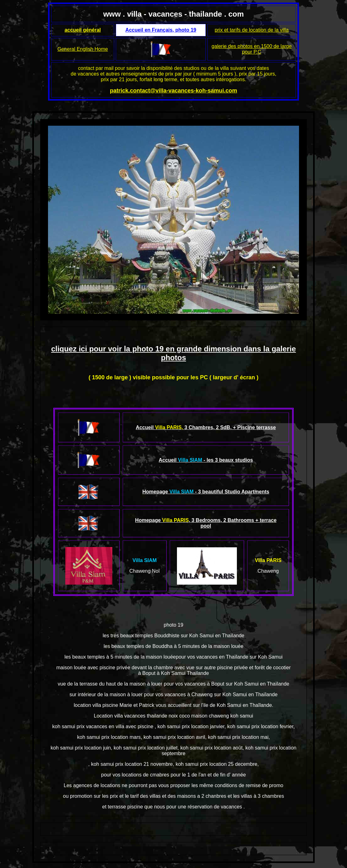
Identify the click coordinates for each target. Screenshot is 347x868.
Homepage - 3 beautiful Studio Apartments (206, 492)
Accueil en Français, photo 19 (161, 30)
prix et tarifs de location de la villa (252, 30)
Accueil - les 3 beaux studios (206, 460)
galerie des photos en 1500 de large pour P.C (251, 49)
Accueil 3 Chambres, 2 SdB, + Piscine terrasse (206, 427)
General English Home (83, 49)
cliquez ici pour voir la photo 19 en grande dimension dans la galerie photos (173, 353)
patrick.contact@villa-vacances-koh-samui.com (173, 91)
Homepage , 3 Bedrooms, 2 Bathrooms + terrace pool (206, 523)
